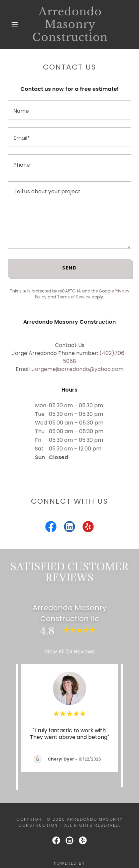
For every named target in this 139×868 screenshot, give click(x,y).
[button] (15, 25)
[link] (70, 24)
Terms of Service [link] (74, 297)
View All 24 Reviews (70, 652)
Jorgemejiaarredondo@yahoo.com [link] (78, 369)
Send (70, 268)
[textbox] (69, 110)
